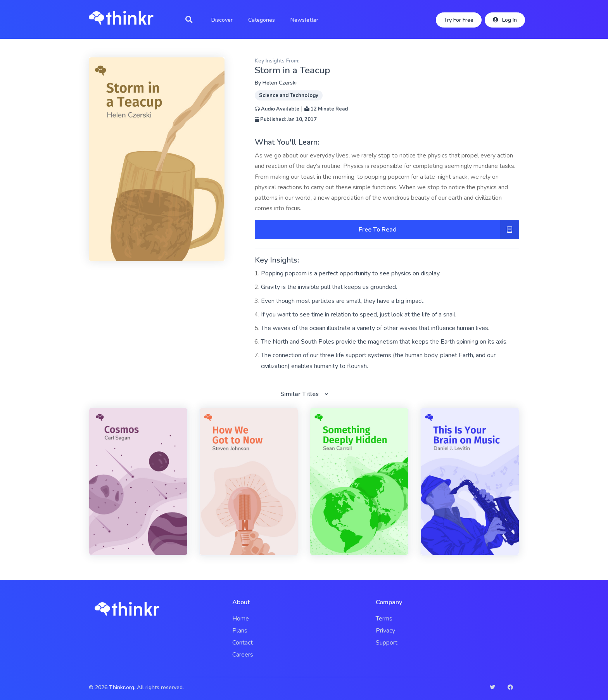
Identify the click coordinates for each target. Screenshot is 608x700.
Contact (243, 643)
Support (387, 643)
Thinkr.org (122, 687)
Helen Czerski (280, 83)
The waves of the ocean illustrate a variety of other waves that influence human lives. (375, 328)
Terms (384, 619)
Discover (222, 20)
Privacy (385, 631)
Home (241, 619)
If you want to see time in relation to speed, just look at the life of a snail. (359, 315)
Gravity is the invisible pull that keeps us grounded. (329, 287)
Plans (240, 631)
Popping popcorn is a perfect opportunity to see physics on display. (351, 273)
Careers (243, 655)
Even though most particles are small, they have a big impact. (343, 301)
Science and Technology (289, 95)
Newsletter (304, 20)
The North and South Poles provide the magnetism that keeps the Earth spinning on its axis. (384, 342)
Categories (262, 20)
